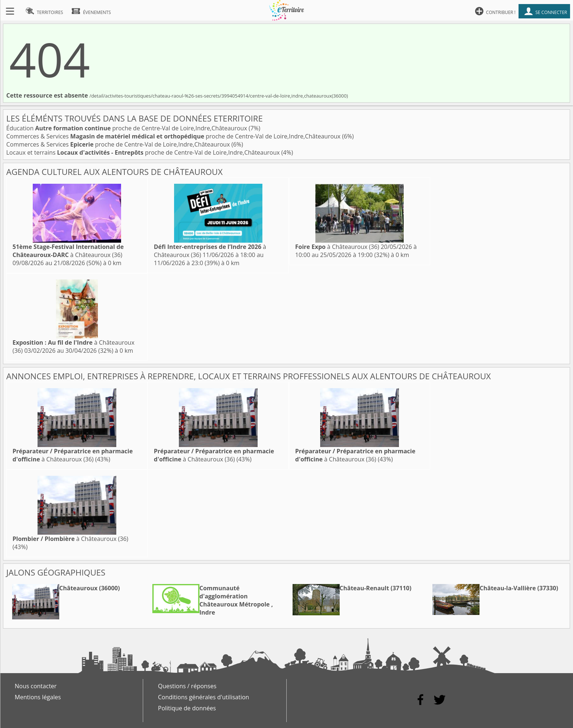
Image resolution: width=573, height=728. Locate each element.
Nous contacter (36, 686)
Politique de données (187, 708)
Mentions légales (38, 697)
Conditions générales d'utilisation (204, 697)
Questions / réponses (187, 686)
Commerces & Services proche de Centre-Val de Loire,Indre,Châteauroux (174, 136)
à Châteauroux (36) (68, 251)
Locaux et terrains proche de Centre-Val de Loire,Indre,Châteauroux (144, 152)
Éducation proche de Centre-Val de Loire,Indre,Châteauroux (127, 128)
